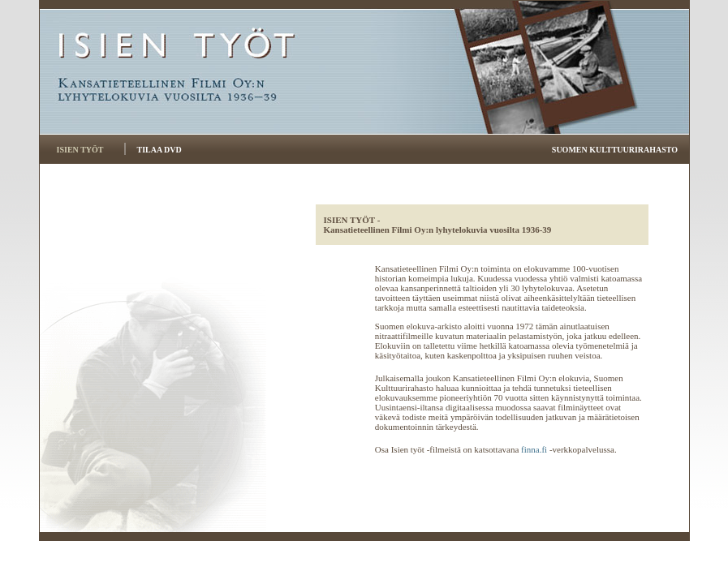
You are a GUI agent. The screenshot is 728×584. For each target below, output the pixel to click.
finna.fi (534, 449)
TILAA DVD (159, 150)
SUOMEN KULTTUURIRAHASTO (615, 150)
